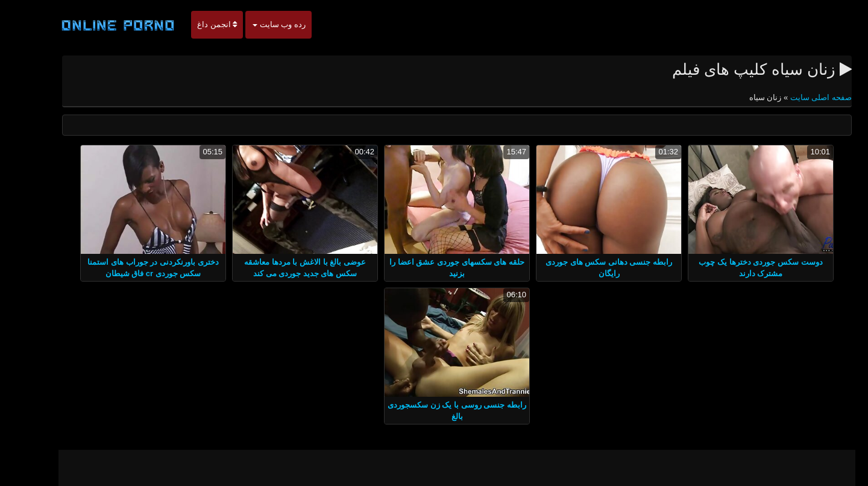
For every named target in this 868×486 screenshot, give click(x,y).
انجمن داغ (194, 24)
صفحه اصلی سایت (797, 97)
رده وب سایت (256, 24)
